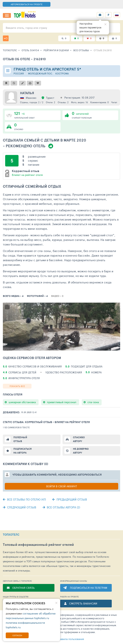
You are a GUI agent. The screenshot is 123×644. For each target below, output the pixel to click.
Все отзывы (81, 50)
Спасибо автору (79, 439)
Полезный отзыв (20, 439)
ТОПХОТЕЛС (11, 535)
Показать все (17, 386)
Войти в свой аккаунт (62, 486)
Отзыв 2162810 (103, 50)
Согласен (17, 635)
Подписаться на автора (22, 451)
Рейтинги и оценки (56, 50)
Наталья (27, 93)
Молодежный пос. (40, 74)
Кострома (62, 74)
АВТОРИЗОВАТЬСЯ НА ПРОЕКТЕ (27, 4)
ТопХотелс (10, 50)
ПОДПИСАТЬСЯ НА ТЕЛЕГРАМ (89, 588)
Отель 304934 (30, 50)
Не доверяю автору (81, 451)
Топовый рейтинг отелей (38, 545)
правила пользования (64, 639)
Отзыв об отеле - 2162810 (24, 59)
